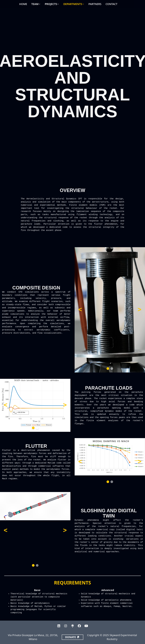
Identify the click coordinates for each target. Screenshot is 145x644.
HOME (23, 4)
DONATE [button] (72, 637)
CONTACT (112, 4)
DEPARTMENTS (73, 4)
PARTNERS (95, 4)
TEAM (35, 4)
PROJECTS (51, 4)
